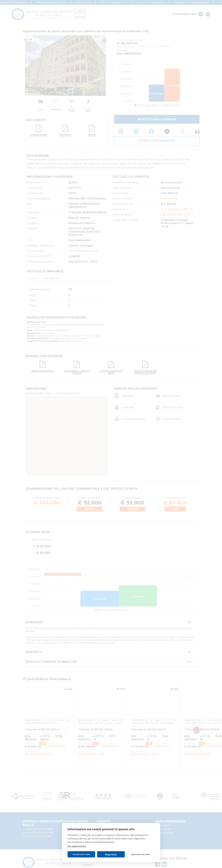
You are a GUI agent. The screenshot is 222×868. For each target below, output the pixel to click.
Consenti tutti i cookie (81, 854)
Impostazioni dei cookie (141, 854)
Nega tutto (111, 854)
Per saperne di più (77, 846)
